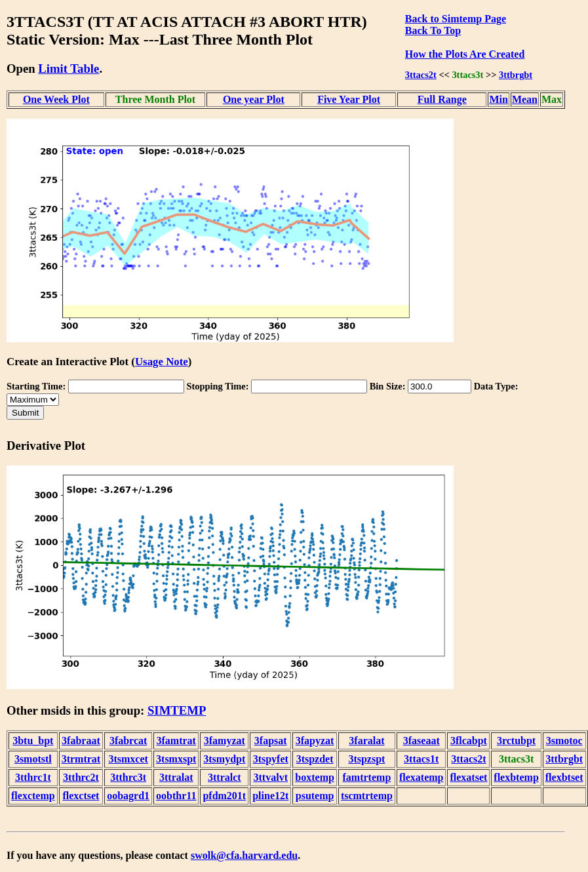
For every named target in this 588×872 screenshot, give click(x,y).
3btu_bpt (33, 741)
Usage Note (162, 362)
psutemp (315, 796)
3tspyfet (271, 759)
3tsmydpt (224, 759)
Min (498, 99)
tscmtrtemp (367, 796)
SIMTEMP (177, 710)
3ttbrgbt (516, 75)
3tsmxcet (128, 759)
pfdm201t (224, 796)
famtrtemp (367, 777)
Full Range (442, 99)
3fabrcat (128, 741)
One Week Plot (56, 99)
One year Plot (254, 99)
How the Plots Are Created (465, 54)
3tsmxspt (176, 759)
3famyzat (225, 741)
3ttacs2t (421, 75)
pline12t (270, 796)
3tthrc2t (81, 777)
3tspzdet (315, 759)
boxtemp (315, 777)
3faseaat (421, 741)
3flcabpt (469, 741)
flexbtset (564, 777)
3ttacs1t (421, 759)
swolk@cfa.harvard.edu (244, 855)
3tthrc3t (128, 777)
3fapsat (271, 741)
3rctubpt (516, 741)
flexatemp (421, 777)
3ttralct (225, 777)
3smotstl (33, 759)
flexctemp (33, 796)
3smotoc (564, 741)
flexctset (81, 796)
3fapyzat (315, 741)
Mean (525, 99)
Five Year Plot (349, 99)
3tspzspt (366, 759)
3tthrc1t (33, 777)
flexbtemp (516, 777)
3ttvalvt (271, 777)
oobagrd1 (128, 796)
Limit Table (69, 69)
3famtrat (176, 741)
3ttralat (176, 777)
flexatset (468, 777)
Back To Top (433, 30)
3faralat (366, 741)
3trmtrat (81, 759)
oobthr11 (176, 796)
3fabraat (81, 741)
